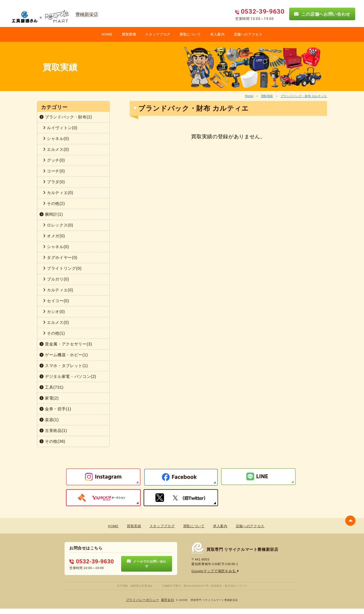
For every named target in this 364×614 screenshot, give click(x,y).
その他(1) (54, 333)
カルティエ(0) (58, 193)
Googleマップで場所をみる (213, 571)
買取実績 (267, 96)
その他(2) (54, 203)
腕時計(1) (51, 214)
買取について (190, 34)
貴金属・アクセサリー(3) (66, 344)
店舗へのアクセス (248, 34)
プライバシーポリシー (143, 600)
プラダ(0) (54, 182)
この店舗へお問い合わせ (322, 14)
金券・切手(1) (55, 409)
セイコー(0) (56, 301)
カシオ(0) (54, 312)
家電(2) (49, 398)
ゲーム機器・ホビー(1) (64, 355)
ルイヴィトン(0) (60, 128)
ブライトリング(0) (62, 268)
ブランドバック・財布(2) (66, 117)
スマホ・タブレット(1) (64, 366)
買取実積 (129, 34)
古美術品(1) (53, 430)
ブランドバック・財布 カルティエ (304, 96)
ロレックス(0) (58, 225)
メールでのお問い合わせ (147, 564)
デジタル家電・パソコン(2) (68, 376)
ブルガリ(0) (56, 279)
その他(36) (52, 441)
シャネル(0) (56, 139)
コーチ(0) (54, 171)
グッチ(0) (54, 160)
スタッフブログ (158, 34)
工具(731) (51, 387)
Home (249, 96)
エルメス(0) (56, 149)
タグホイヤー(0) (60, 257)
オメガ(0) (54, 236)
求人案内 (217, 34)
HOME (107, 34)
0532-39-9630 (90, 561)
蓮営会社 (166, 600)
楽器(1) (49, 420)
